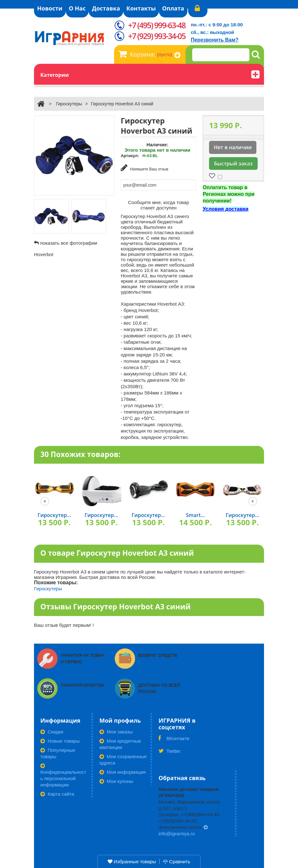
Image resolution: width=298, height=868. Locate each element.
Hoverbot (44, 254)
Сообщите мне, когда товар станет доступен (159, 204)
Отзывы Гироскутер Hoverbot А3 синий (115, 606)
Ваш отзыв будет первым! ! (64, 625)
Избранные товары (132, 861)
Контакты (141, 8)
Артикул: (130, 156)
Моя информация (123, 772)
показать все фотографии (69, 243)
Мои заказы (116, 731)
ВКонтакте (174, 740)
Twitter (169, 753)
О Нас (77, 8)
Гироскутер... (54, 515)
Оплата (173, 8)
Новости (50, 8)
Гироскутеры (69, 104)
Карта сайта (57, 794)
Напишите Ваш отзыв (145, 168)
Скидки (52, 731)
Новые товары (60, 741)
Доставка (106, 8)
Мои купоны (116, 781)
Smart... (195, 515)
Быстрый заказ (233, 163)
